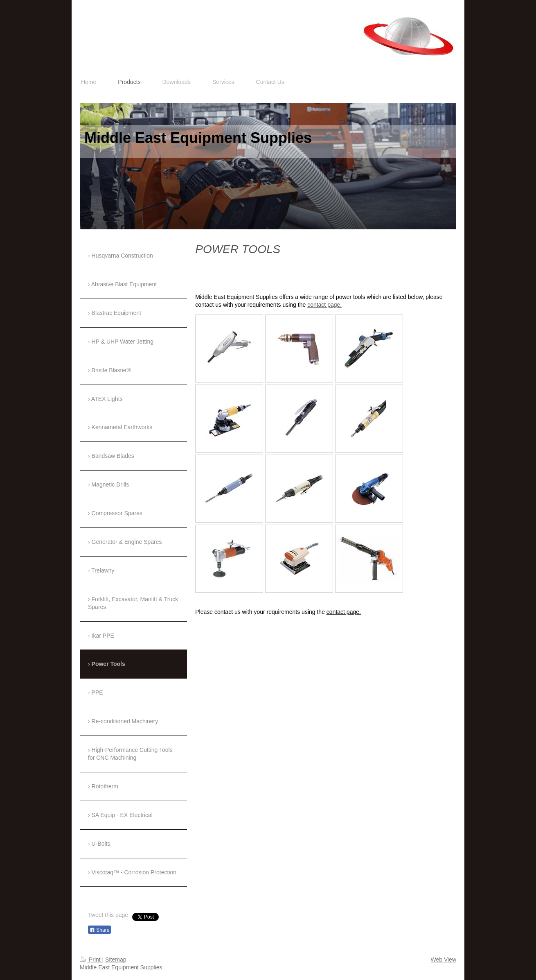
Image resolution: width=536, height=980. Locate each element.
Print (91, 960)
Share (99, 930)
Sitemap (116, 960)
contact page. (324, 305)
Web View (443, 960)
